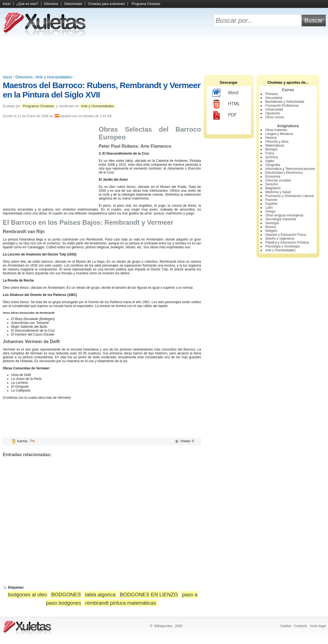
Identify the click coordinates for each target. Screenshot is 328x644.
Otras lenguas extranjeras (284, 215)
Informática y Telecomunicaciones (290, 169)
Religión (271, 231)
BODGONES (66, 595)
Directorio (51, 4)
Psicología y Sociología (283, 246)
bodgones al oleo (28, 595)
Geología (272, 223)
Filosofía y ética (277, 142)
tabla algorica (100, 595)
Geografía (273, 165)
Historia (271, 138)
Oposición (273, 113)
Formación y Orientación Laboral (289, 196)
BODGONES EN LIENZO (149, 595)
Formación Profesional (282, 106)
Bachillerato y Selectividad (285, 102)
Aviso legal (318, 626)
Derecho (272, 184)
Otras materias (276, 130)
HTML (226, 104)
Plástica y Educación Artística (287, 242)
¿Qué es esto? (27, 4)
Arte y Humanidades (54, 77)
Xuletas (286, 626)
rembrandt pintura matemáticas (121, 603)
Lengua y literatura (279, 134)
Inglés (270, 161)
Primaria (272, 94)
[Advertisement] (164, 55)
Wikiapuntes (163, 626)
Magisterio (273, 188)
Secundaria (274, 98)
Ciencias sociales (278, 180)
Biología (271, 149)
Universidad (274, 109)
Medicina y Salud (278, 192)
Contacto (301, 626)
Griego (270, 211)
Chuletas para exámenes (106, 4)
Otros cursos (275, 117)
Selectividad (73, 4)
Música (271, 227)
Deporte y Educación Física (286, 235)
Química (272, 157)
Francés (271, 200)
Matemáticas (275, 145)
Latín (269, 208)
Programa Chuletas (146, 4)
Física (270, 153)
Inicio (7, 4)
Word (225, 93)
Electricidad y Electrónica (284, 173)
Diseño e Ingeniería (280, 239)
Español (271, 204)
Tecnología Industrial (281, 219)
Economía (273, 177)
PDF (224, 115)
